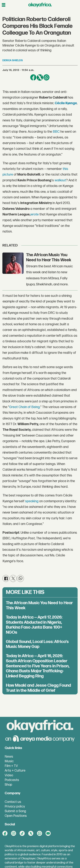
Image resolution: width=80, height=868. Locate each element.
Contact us (13, 802)
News (9, 757)
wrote (34, 214)
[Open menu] (4, 5)
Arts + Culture (15, 771)
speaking (32, 501)
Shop (8, 785)
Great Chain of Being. (25, 407)
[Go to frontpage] (40, 5)
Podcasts (12, 780)
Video (9, 775)
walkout (60, 180)
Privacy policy (15, 807)
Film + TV (11, 766)
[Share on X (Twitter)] (40, 77)
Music (9, 761)
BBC (56, 132)
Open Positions (16, 816)
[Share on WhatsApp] (46, 77)
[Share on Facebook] (33, 77)
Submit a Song (15, 811)
